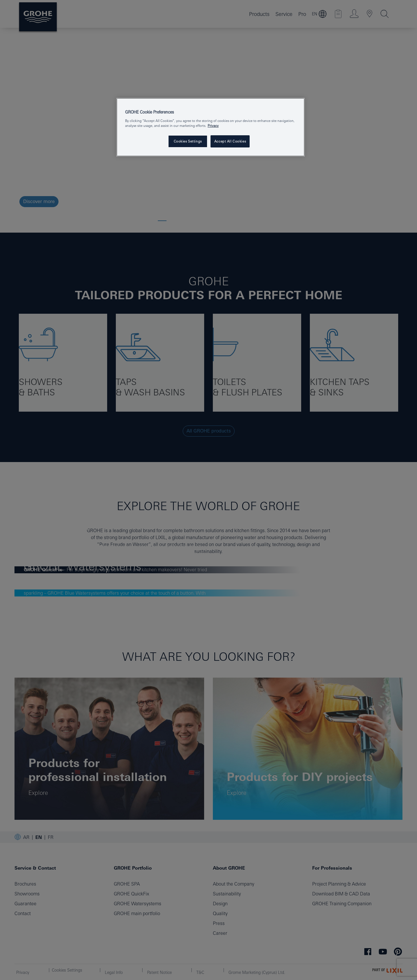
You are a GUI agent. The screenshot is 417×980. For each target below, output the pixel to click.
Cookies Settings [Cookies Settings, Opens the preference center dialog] (188, 141)
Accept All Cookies (230, 141)
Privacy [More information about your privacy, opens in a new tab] (213, 126)
